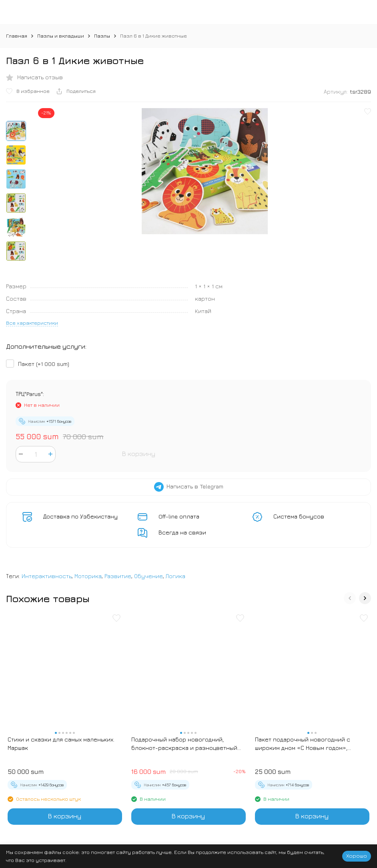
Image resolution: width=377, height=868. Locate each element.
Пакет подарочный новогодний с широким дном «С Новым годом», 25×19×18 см (303, 744)
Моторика (88, 576)
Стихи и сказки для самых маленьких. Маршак (61, 743)
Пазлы (102, 36)
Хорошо (357, 856)
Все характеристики (32, 323)
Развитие (118, 576)
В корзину (139, 454)
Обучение (148, 576)
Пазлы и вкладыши (61, 36)
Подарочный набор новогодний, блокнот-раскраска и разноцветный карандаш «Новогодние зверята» (184, 744)
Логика (175, 576)
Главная (17, 36)
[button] (350, 598)
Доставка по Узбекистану (80, 516)
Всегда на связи (182, 532)
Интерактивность (47, 576)
